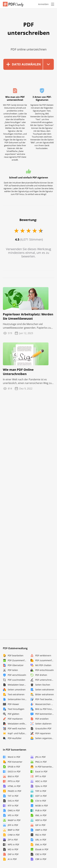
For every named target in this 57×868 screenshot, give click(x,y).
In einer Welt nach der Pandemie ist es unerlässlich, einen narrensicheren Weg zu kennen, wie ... (27, 381)
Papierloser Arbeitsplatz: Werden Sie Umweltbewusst (28, 316)
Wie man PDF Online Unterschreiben (18, 372)
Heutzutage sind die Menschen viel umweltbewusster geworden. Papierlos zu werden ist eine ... (27, 326)
